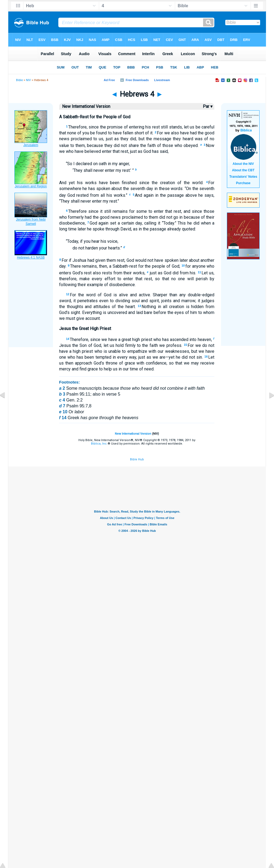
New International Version (133, 434)
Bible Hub (137, 459)
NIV (28, 80)
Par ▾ (208, 106)
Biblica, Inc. (99, 444)
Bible (19, 80)
